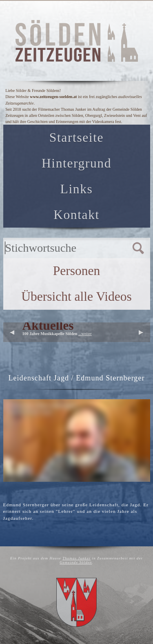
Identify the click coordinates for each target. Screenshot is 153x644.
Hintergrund (76, 163)
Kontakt (76, 215)
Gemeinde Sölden (76, 562)
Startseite (76, 138)
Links (77, 189)
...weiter (85, 334)
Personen (77, 271)
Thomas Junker (76, 558)
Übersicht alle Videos (76, 296)
